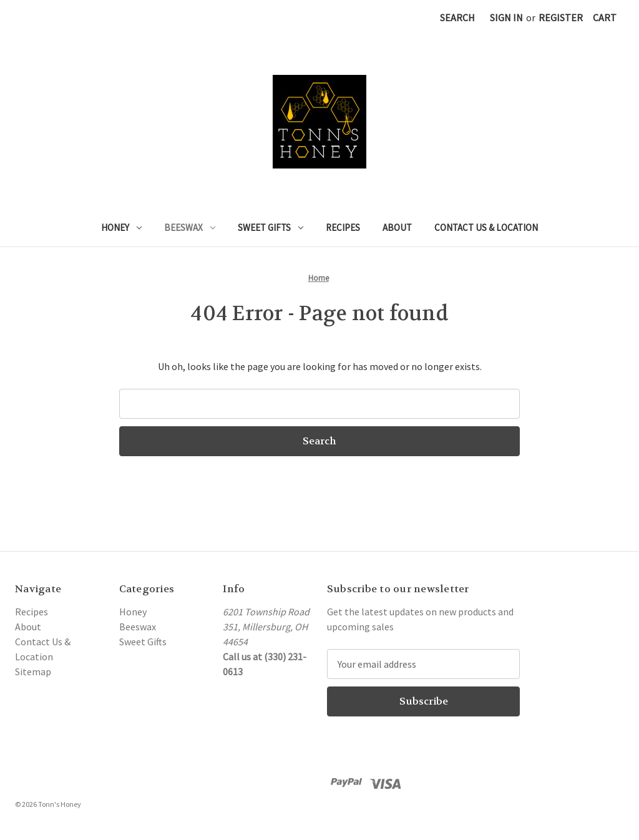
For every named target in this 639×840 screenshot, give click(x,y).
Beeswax (190, 227)
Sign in (506, 17)
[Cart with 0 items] (605, 17)
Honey (121, 227)
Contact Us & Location (486, 227)
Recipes (343, 227)
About (397, 227)
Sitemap (33, 672)
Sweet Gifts (271, 227)
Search (457, 17)
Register (561, 17)
